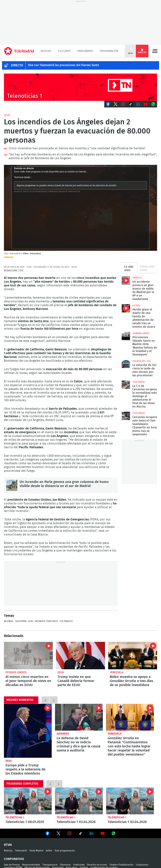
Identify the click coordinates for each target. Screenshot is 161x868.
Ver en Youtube (103, 833)
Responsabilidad (31, 865)
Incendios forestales (46, 621)
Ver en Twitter (58, 834)
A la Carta (64, 51)
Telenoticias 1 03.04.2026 (79, 801)
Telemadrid (21, 851)
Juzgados (63, 734)
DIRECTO (17, 65)
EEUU (7, 115)
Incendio (9, 621)
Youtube (146, 104)
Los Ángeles (66, 621)
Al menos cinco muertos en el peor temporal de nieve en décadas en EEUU (28, 656)
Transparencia (50, 865)
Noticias (46, 51)
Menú (155, 51)
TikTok (131, 104)
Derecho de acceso (97, 865)
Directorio (65, 865)
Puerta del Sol (142, 361)
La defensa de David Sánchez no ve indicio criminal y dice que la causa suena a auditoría (79, 717)
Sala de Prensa (12, 865)
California (21, 621)
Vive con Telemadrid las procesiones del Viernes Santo (64, 65)
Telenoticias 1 (15, 817)
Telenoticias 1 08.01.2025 (28, 801)
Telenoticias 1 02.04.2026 (130, 801)
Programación (109, 51)
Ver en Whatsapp (114, 833)
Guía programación (65, 851)
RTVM (8, 845)
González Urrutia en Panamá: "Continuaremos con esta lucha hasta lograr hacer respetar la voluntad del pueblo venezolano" (130, 717)
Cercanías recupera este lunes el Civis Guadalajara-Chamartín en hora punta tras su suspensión (126, 416)
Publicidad (79, 865)
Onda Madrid (85, 51)
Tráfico (137, 278)
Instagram (123, 104)
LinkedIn (138, 104)
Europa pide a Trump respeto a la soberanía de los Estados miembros (28, 731)
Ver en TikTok (80, 834)
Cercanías (139, 382)
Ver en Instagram (69, 833)
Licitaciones (142, 865)
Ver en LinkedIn (92, 833)
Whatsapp (153, 104)
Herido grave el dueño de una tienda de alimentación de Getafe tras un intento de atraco (126, 308)
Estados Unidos (16, 672)
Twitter (116, 104)
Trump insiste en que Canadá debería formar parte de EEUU (80, 656)
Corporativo (14, 859)
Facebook (108, 104)
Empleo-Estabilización (122, 865)
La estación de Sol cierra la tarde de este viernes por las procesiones (126, 364)
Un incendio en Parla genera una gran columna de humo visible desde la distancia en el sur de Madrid (12, 485)
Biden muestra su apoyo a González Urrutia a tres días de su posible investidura (133, 656)
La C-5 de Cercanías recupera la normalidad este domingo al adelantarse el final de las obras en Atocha (126, 385)
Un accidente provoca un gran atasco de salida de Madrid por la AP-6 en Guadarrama (126, 280)
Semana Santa (141, 333)
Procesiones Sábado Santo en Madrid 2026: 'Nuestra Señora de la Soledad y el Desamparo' (126, 336)
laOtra (49, 851)
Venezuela (117, 672)
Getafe (136, 306)
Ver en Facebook (47, 834)
